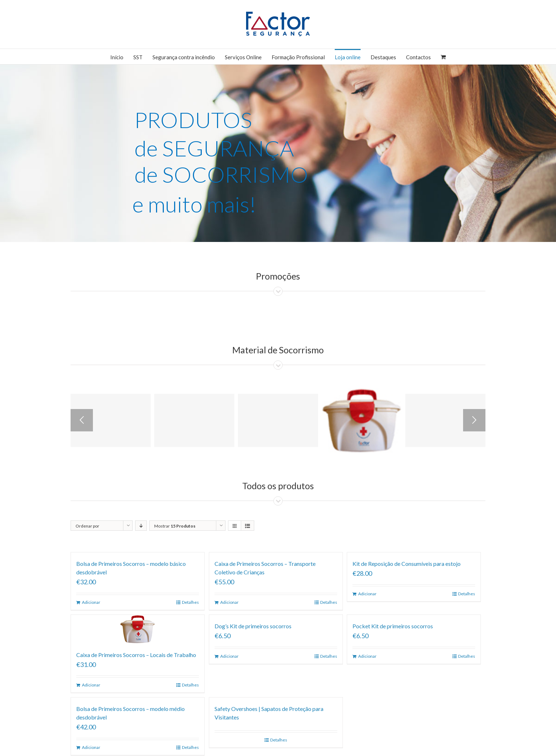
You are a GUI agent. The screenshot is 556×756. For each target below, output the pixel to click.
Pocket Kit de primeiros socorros (393, 626)
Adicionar (91, 602)
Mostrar (175, 526)
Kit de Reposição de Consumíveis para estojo (407, 564)
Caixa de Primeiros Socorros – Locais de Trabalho (136, 655)
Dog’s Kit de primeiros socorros (253, 626)
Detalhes (190, 602)
